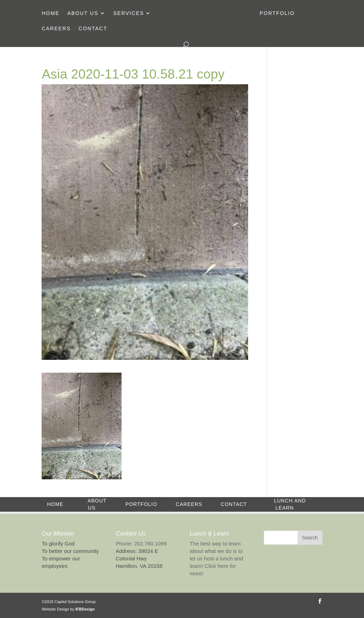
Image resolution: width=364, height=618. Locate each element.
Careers (56, 29)
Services (129, 13)
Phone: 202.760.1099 (141, 544)
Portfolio (277, 13)
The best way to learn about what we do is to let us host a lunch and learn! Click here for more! (216, 558)
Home (50, 13)
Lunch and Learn (290, 504)
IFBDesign (85, 609)
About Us (83, 13)
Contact (93, 29)
